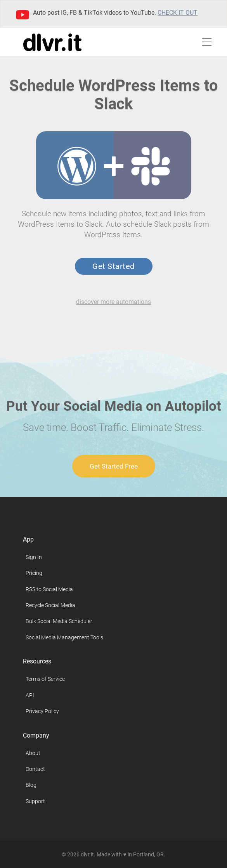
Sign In (34, 557)
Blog (31, 785)
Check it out (178, 13)
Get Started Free (114, 466)
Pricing (34, 573)
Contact (35, 769)
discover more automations (113, 302)
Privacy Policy (42, 711)
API (30, 695)
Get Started (113, 266)
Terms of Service (45, 679)
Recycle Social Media (50, 605)
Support (35, 801)
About (33, 753)
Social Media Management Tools (64, 637)
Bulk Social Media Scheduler (59, 621)
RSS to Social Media (49, 589)
